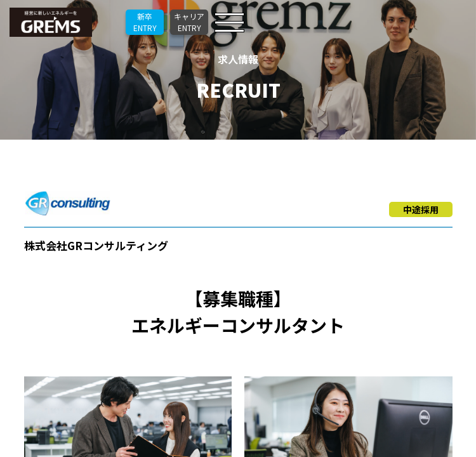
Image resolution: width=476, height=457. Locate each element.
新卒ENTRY (145, 22)
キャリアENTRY (189, 22)
